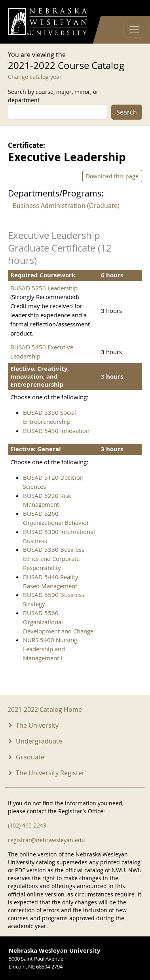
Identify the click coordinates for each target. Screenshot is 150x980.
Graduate (30, 757)
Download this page (112, 176)
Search (127, 112)
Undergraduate (39, 741)
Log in (132, 8)
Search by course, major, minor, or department (53, 96)
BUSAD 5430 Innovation (56, 431)
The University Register (50, 773)
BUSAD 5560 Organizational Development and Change (58, 622)
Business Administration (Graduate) (66, 206)
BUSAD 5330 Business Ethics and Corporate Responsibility (54, 559)
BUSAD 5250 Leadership (44, 288)
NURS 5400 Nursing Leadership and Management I (50, 649)
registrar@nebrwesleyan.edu (47, 840)
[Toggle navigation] (134, 30)
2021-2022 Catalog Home (45, 709)
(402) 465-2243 (27, 825)
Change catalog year (35, 77)
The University (37, 725)
